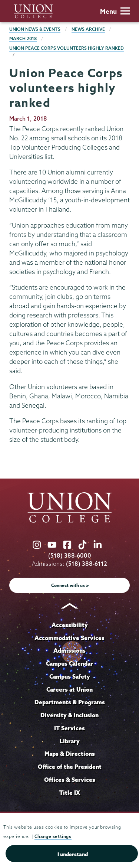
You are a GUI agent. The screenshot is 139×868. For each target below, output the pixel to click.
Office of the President (70, 767)
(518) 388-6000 (70, 556)
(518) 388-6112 (87, 564)
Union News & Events (35, 29)
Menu (115, 11)
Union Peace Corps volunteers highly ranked (67, 48)
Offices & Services (70, 780)
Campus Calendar (69, 663)
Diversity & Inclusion (69, 715)
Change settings (53, 836)
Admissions (69, 650)
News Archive (88, 29)
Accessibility (70, 625)
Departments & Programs (70, 702)
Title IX (70, 793)
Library (70, 741)
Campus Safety (70, 676)
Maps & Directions (70, 754)
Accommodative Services (69, 638)
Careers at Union (69, 689)
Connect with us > (70, 585)
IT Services (69, 728)
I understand (73, 854)
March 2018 (23, 38)
